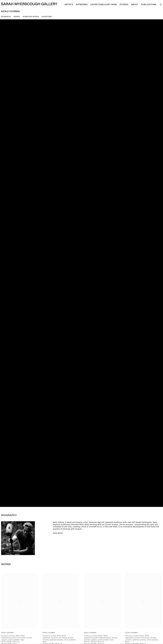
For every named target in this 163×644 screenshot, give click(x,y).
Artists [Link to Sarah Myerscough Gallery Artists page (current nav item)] (69, 5)
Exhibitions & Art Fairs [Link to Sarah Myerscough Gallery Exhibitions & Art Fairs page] (104, 5)
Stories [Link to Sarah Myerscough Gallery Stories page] (124, 5)
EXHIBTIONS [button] (47, 17)
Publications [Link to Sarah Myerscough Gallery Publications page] (149, 5)
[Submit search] (161, 4)
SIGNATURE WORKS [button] (31, 17)
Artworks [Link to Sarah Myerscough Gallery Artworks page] (82, 5)
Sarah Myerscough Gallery (29, 4)
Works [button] (17, 17)
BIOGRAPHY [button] (6, 17)
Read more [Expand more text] (58, 533)
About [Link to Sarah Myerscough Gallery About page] (135, 5)
